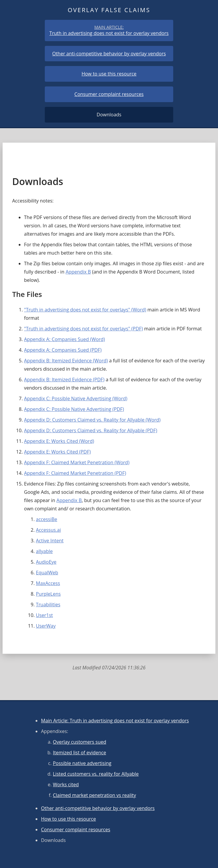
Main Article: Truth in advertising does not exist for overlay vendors (115, 721)
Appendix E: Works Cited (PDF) (57, 452)
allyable (44, 551)
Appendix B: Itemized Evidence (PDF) (64, 380)
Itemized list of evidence (79, 753)
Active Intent (50, 541)
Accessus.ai (48, 530)
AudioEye (46, 562)
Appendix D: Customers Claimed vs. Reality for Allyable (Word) (92, 420)
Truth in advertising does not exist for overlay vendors (109, 30)
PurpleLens (48, 594)
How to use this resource (109, 74)
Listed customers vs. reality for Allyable (96, 774)
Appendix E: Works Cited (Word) (59, 441)
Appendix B (78, 272)
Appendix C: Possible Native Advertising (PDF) (74, 409)
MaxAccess (48, 583)
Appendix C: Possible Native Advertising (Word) (76, 398)
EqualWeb (47, 573)
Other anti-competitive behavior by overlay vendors (109, 54)
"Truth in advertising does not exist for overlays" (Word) (85, 310)
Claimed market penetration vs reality (94, 795)
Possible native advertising (82, 763)
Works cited (66, 785)
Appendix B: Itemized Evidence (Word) (66, 361)
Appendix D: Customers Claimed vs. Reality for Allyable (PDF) (91, 430)
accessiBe (47, 519)
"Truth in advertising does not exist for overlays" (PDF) (83, 329)
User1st (44, 615)
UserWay (46, 626)
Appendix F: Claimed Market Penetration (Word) (77, 462)
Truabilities (48, 605)
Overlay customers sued (79, 742)
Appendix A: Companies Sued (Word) (65, 339)
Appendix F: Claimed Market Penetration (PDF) (75, 473)
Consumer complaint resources (109, 94)
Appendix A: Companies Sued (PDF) (63, 350)
